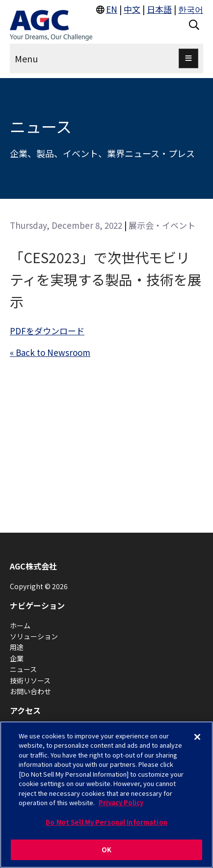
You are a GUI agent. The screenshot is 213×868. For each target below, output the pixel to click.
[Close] (197, 737)
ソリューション (34, 636)
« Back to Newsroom (50, 352)
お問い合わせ (30, 691)
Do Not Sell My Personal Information (106, 822)
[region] (106, 795)
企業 (17, 658)
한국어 (191, 9)
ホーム (20, 625)
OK (106, 850)
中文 (132, 9)
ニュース (23, 669)
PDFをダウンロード (47, 331)
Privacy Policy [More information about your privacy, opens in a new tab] (121, 802)
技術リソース (30, 680)
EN (112, 9)
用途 (17, 647)
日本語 (159, 9)
